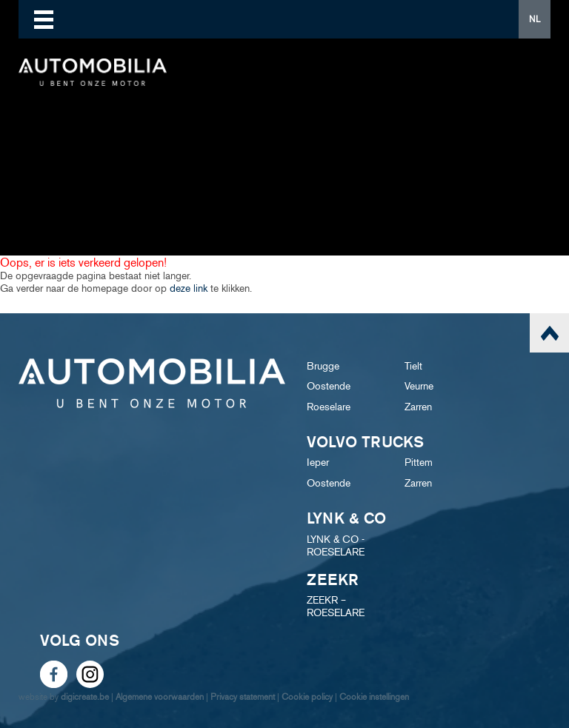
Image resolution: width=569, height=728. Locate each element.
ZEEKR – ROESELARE (336, 607)
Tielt (413, 366)
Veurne (419, 386)
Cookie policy (307, 697)
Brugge (323, 366)
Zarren (418, 407)
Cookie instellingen (374, 697)
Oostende (329, 386)
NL (535, 19)
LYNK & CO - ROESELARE (336, 546)
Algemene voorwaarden (160, 697)
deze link (189, 288)
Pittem (419, 462)
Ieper (318, 462)
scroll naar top (549, 333)
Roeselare (329, 407)
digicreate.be (85, 697)
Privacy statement (243, 697)
